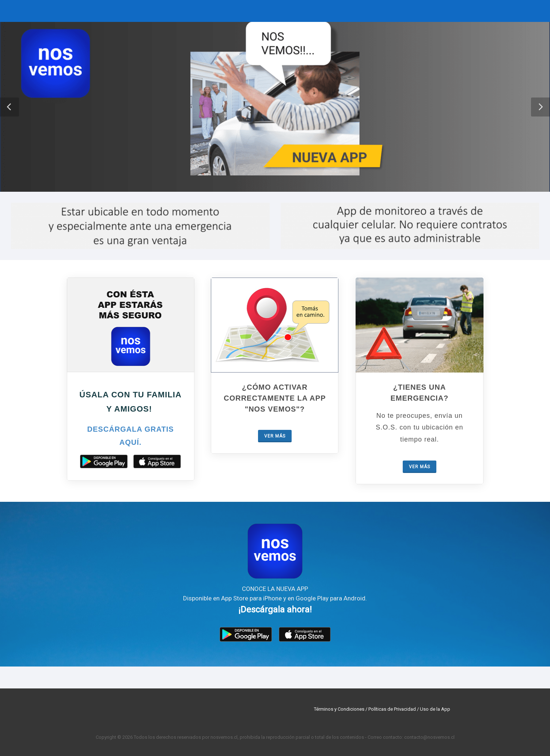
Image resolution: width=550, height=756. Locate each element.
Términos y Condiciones (339, 709)
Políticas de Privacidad (392, 709)
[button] (10, 107)
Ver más (275, 436)
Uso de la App (435, 709)
